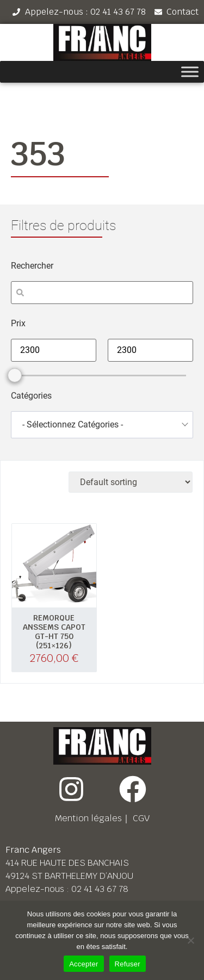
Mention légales (88, 818)
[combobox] (102, 425)
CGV (141, 818)
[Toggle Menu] (190, 72)
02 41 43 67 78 (100, 889)
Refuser (128, 964)
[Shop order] (131, 482)
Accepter (84, 964)
